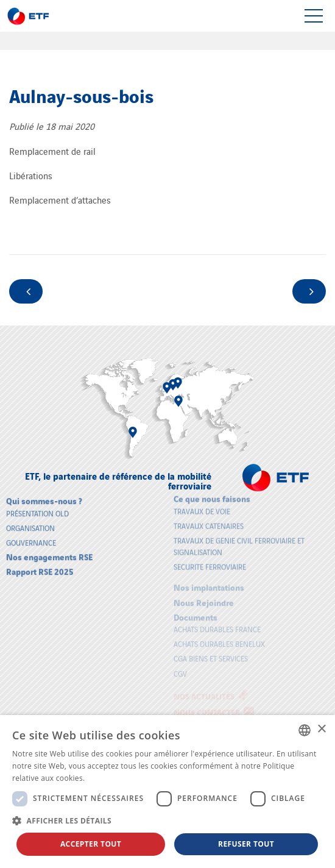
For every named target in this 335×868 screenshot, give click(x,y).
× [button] (321, 729)
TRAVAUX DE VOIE (202, 506)
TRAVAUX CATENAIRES (209, 521)
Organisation (30, 523)
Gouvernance (31, 539)
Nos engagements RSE (49, 553)
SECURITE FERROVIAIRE (210, 562)
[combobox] (305, 730)
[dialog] (167, 792)
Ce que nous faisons (212, 494)
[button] (167, 820)
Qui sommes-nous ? (44, 496)
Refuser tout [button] (246, 844)
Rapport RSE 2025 (40, 567)
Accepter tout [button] (91, 844)
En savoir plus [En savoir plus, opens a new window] (112, 778)
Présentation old (37, 509)
